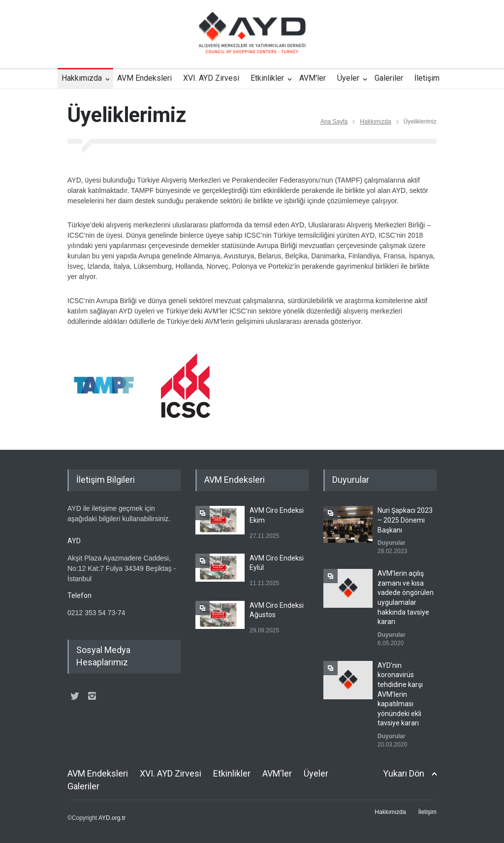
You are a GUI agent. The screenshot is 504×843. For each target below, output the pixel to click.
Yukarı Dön (404, 773)
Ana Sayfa (334, 122)
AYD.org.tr (112, 818)
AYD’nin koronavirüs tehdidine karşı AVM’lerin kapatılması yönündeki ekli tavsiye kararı (400, 694)
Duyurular (392, 543)
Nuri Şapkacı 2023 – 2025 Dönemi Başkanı (405, 520)
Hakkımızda (82, 78)
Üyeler (348, 78)
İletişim (427, 78)
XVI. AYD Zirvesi (211, 78)
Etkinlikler (267, 78)
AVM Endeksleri (144, 78)
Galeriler (389, 78)
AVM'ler (313, 78)
